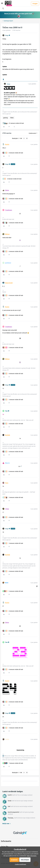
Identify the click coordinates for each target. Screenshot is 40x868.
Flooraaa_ (11, 818)
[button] (2, 4)
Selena (7, 190)
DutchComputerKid (13, 812)
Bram (7, 583)
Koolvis (7, 144)
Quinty (7, 739)
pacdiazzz (8, 263)
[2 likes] (12, 179)
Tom (6, 411)
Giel (9, 806)
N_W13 (10, 795)
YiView (7, 509)
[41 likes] (13, 123)
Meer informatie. (32, 856)
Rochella (8, 435)
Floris (7, 483)
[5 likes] (13, 347)
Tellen (12, 118)
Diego (7, 35)
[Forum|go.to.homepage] (8, 4)
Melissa (7, 234)
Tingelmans (9, 210)
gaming (5, 118)
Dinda (10, 801)
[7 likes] (13, 763)
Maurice (7, 463)
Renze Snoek (9, 283)
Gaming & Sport (8, 21)
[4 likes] (13, 153)
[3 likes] (13, 223)
